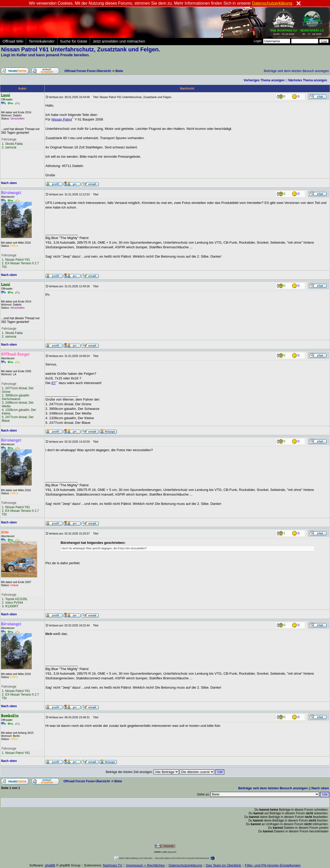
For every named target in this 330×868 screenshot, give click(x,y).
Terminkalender (42, 41)
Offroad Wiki (13, 41)
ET (55, 383)
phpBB (50, 865)
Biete (119, 71)
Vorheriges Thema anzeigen (264, 80)
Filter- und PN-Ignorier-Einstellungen (273, 865)
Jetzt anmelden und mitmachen (119, 41)
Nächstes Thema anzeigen (308, 80)
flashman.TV (113, 865)
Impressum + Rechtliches (145, 865)
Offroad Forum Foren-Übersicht (88, 71)
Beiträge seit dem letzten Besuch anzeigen (296, 71)
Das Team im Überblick (223, 865)
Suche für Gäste (74, 41)
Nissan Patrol (63, 119)
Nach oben (9, 183)
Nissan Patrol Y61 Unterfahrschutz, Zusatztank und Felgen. (81, 49)
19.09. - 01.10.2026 (284, 31)
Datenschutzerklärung (185, 865)
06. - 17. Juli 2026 (312, 31)
